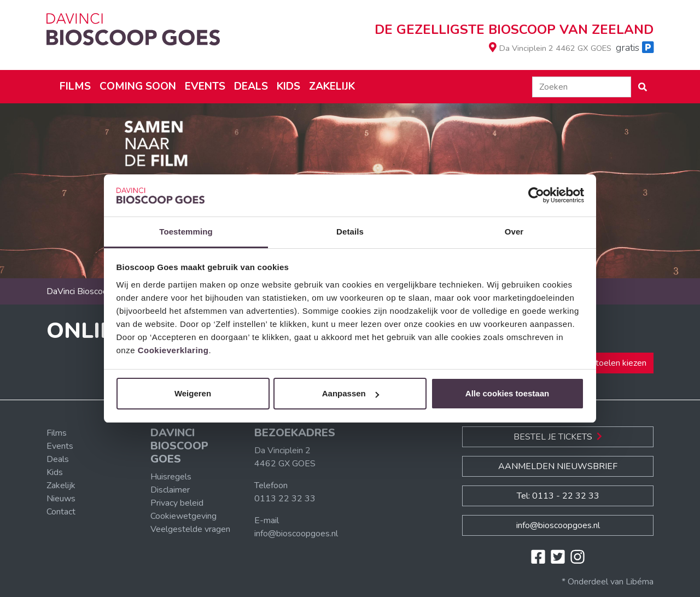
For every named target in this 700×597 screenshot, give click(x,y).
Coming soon (138, 86)
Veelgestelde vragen (190, 529)
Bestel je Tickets (558, 437)
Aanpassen (351, 393)
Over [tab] (514, 232)
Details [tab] (350, 232)
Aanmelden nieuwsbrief (558, 466)
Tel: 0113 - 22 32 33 (558, 496)
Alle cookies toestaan (507, 393)
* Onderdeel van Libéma (608, 582)
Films (75, 86)
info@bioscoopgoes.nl (296, 534)
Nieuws (61, 499)
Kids (288, 86)
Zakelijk (332, 86)
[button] (643, 87)
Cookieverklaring (173, 350)
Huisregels (171, 477)
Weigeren (193, 393)
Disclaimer (170, 490)
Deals (251, 86)
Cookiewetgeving (183, 516)
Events (205, 86)
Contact (61, 512)
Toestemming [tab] (186, 232)
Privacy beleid (177, 503)
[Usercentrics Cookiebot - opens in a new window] (536, 196)
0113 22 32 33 (285, 499)
